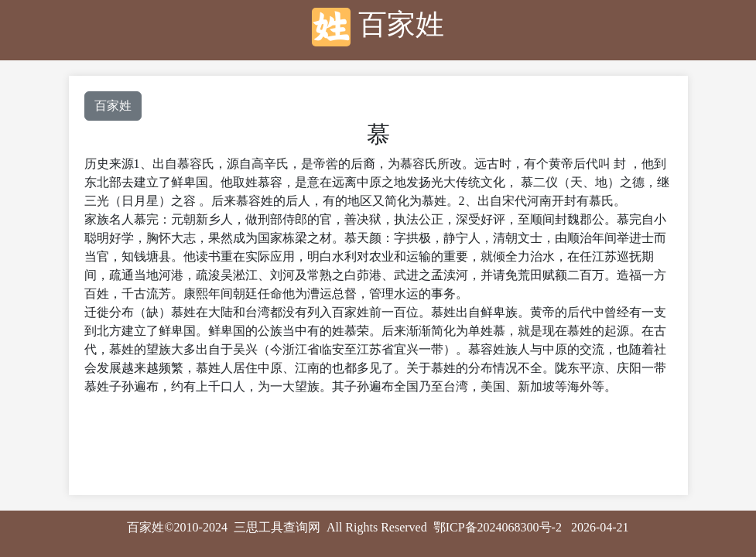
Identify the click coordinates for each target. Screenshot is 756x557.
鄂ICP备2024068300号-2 (498, 527)
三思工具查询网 (277, 527)
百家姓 (113, 106)
